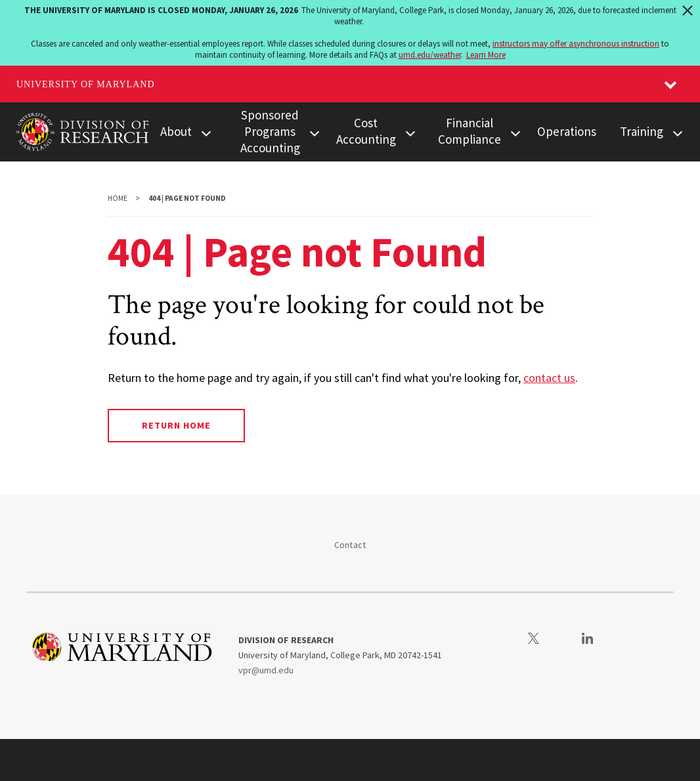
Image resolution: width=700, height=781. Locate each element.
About (176, 131)
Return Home (176, 425)
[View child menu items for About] (206, 132)
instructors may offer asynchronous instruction (576, 44)
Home (118, 198)
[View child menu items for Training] (678, 132)
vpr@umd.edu (266, 670)
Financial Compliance (470, 131)
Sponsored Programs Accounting (270, 131)
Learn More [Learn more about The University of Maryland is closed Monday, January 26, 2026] (486, 55)
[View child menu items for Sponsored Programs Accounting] (314, 132)
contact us (549, 378)
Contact (350, 545)
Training (642, 131)
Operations (567, 131)
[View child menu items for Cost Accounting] (410, 132)
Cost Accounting (366, 131)
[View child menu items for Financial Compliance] (516, 132)
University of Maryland (86, 84)
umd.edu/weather (430, 55)
